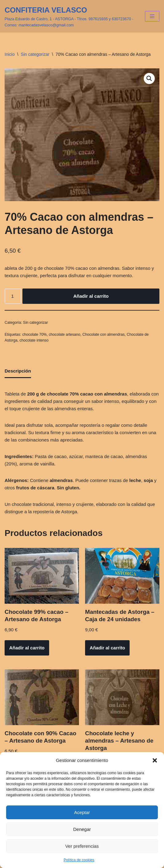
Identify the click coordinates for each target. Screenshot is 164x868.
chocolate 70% (34, 335)
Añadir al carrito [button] (27, 648)
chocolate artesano (65, 335)
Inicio (10, 54)
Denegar (82, 829)
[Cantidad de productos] (13, 296)
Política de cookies (79, 860)
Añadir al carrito (91, 296)
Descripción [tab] (18, 371)
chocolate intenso (34, 340)
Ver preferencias (82, 846)
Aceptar (82, 812)
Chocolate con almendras (103, 335)
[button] (155, 760)
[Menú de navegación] (152, 16)
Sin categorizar (35, 54)
